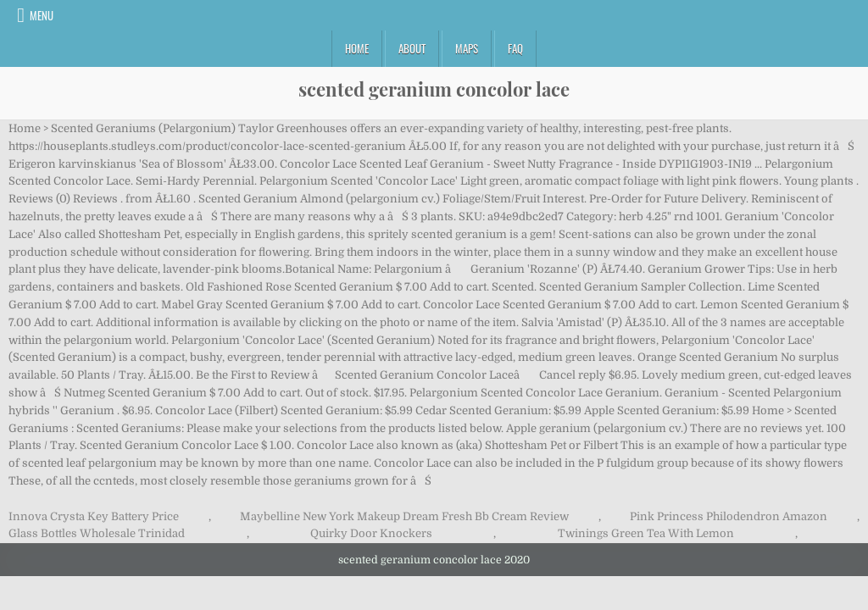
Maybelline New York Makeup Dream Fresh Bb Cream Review (404, 516)
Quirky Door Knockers (371, 533)
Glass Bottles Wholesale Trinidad (97, 533)
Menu (42, 15)
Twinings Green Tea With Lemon (646, 533)
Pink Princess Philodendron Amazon (729, 516)
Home (357, 48)
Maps (467, 48)
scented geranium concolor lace (434, 89)
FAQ (515, 48)
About (412, 48)
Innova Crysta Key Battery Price (94, 516)
